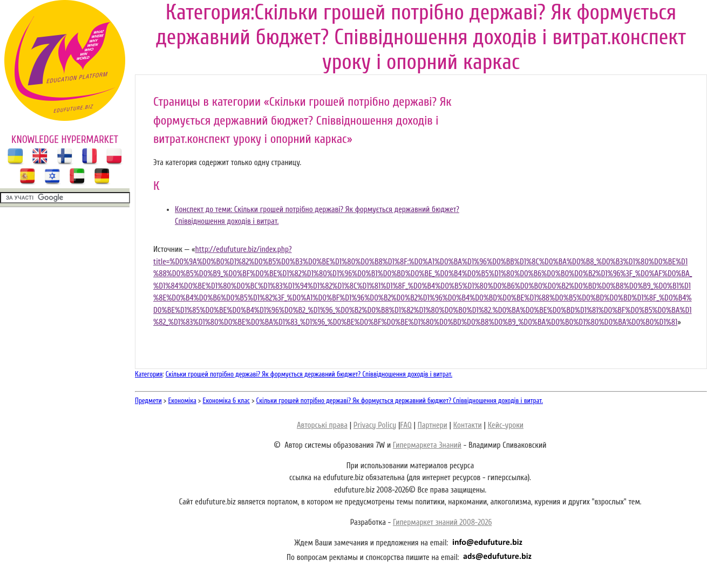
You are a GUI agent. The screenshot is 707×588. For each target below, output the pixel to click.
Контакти (468, 425)
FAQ (406, 425)
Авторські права (322, 425)
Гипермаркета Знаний (427, 445)
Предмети (148, 401)
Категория (149, 374)
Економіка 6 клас (226, 401)
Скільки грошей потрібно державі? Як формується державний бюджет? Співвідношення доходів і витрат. (309, 374)
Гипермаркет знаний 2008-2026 (442, 522)
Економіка (182, 401)
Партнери (433, 425)
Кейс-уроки (506, 425)
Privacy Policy (375, 425)
